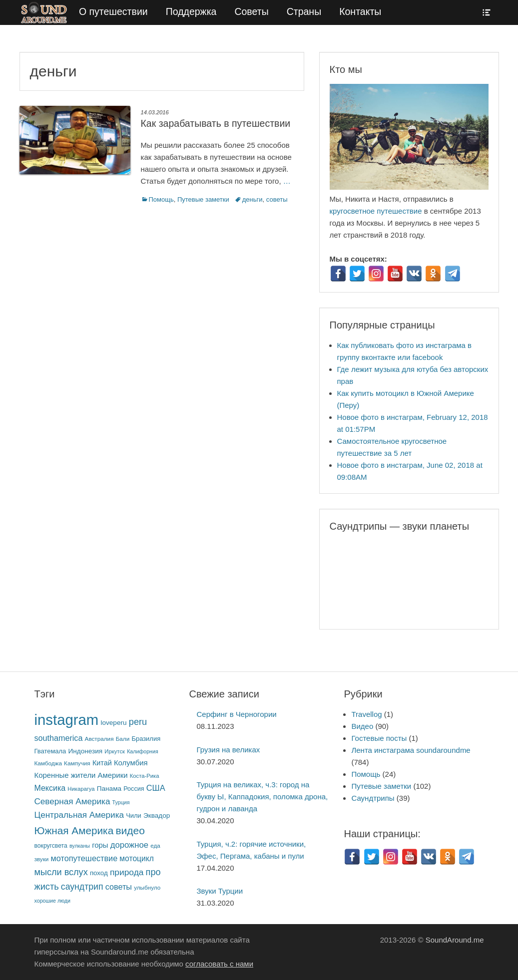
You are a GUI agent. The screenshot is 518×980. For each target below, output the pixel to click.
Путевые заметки (203, 199)
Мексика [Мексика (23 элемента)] (50, 788)
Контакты (360, 11)
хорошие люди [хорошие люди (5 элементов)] (53, 901)
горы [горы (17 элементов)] (100, 845)
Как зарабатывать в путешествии (216, 123)
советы (277, 199)
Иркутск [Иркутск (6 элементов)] (115, 751)
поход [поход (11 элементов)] (99, 873)
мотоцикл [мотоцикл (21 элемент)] (137, 858)
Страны (304, 11)
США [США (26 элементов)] (156, 788)
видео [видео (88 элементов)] (130, 830)
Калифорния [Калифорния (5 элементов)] (143, 751)
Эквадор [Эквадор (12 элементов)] (157, 816)
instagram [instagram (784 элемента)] (67, 720)
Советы (251, 11)
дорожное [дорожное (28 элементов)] (129, 845)
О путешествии (113, 11)
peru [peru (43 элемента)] (138, 722)
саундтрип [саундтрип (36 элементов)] (82, 887)
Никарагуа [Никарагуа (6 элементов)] (81, 789)
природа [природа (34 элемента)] (127, 872)
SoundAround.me (455, 940)
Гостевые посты (379, 738)
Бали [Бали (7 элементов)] (123, 739)
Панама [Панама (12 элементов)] (109, 789)
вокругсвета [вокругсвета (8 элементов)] (51, 846)
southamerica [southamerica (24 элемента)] (59, 738)
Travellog (366, 714)
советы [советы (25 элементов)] (119, 887)
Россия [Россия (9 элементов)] (134, 789)
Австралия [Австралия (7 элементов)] (99, 739)
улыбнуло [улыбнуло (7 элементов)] (147, 887)
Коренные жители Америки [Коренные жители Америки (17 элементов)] (81, 775)
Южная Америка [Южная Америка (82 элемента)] (74, 830)
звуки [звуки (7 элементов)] (42, 859)
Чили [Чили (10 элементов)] (134, 816)
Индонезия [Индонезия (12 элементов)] (85, 751)
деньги (253, 199)
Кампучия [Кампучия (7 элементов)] (77, 763)
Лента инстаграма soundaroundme (411, 750)
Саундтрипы (373, 798)
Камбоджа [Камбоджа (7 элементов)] (48, 763)
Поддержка (191, 11)
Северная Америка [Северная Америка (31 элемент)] (72, 802)
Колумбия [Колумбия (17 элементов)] (131, 763)
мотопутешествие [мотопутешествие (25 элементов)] (84, 858)
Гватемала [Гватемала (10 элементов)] (50, 751)
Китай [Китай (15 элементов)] (102, 763)
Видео (362, 726)
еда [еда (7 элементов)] (155, 845)
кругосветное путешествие (376, 211)
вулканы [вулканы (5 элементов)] (80, 846)
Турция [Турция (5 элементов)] (121, 802)
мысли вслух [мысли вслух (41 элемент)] (61, 872)
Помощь (161, 199)
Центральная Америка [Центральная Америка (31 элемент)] (79, 815)
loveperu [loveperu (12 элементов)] (113, 723)
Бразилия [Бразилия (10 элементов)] (146, 739)
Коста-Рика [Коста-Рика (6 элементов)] (145, 776)
